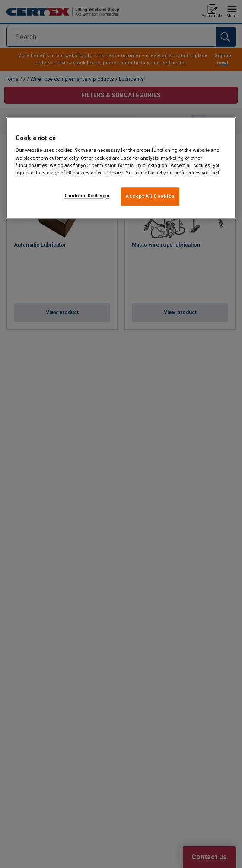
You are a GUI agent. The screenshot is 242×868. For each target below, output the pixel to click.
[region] (121, 168)
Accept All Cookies (150, 196)
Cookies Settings (87, 196)
